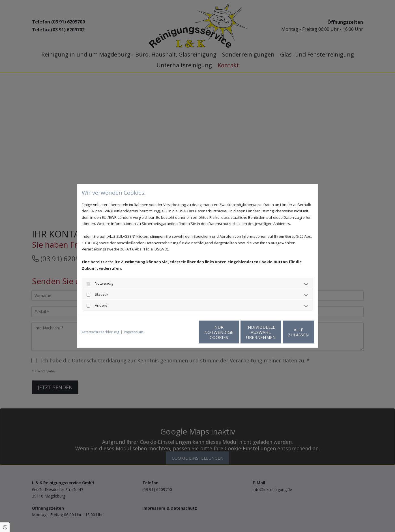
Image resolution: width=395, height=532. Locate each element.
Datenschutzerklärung (100, 332)
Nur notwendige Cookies (181, 332)
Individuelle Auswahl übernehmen (234, 332)
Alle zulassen (288, 332)
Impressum (134, 332)
